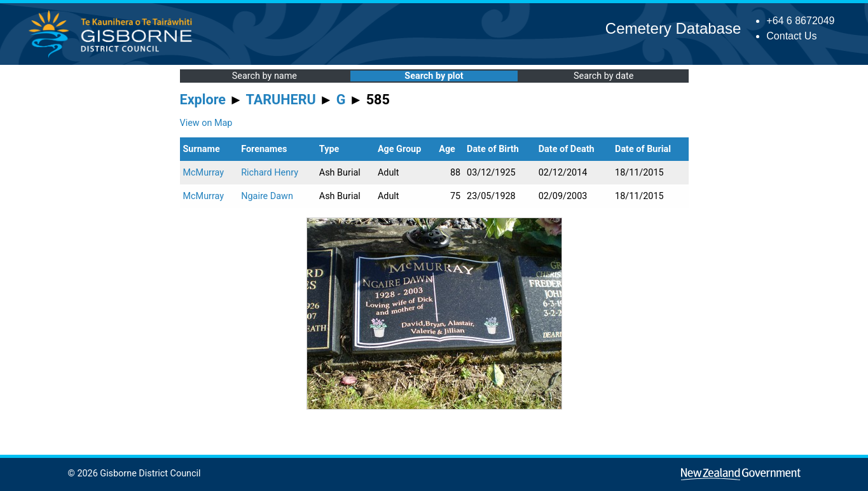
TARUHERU (281, 100)
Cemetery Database (673, 28)
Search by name (265, 76)
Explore (203, 100)
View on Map (206, 123)
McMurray (204, 173)
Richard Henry (270, 173)
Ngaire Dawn (267, 196)
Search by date (603, 76)
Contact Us (791, 36)
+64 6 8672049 (800, 21)
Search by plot (434, 76)
